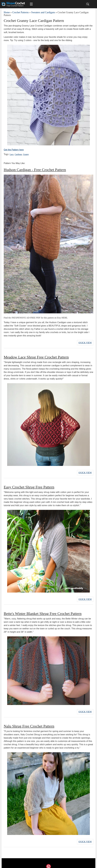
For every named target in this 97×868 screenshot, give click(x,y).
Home (7, 12)
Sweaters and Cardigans (43, 12)
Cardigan (18, 154)
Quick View (85, 342)
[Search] (88, 4)
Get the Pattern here (14, 150)
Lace (11, 154)
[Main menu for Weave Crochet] (31, 4)
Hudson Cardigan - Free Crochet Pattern (35, 170)
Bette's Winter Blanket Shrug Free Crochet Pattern (43, 611)
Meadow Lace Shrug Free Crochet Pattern (36, 356)
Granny (25, 154)
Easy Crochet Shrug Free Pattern (29, 485)
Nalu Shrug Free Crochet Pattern (29, 723)
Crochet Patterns (20, 12)
